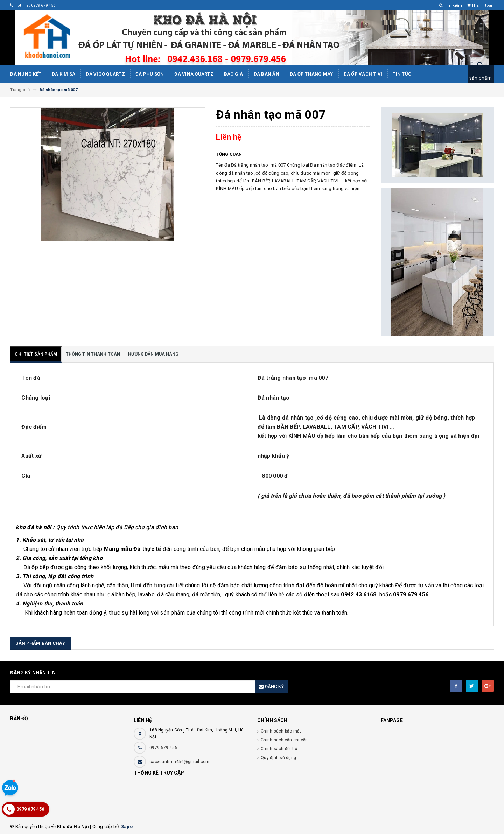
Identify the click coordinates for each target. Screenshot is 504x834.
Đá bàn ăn (267, 74)
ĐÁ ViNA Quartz (194, 74)
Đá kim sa (64, 74)
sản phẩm (481, 78)
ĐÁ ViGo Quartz (105, 74)
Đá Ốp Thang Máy (311, 74)
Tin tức (402, 74)
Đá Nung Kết (26, 74)
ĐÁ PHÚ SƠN (150, 74)
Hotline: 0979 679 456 (33, 5)
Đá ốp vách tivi (363, 74)
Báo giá (234, 74)
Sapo (127, 826)
